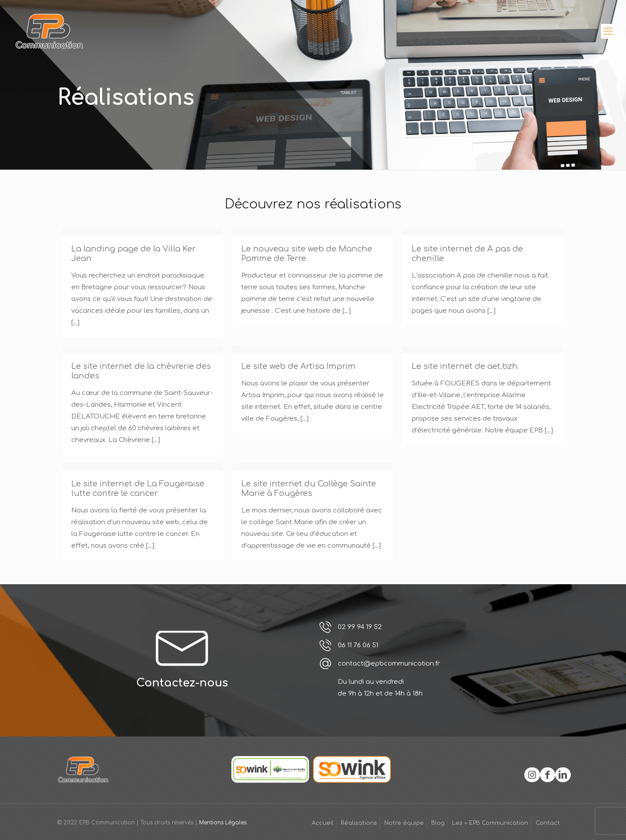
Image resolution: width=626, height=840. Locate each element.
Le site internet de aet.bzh (465, 366)
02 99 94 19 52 (360, 627)
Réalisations (359, 823)
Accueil (323, 823)
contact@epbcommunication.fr (389, 664)
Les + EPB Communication (490, 823)
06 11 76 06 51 (358, 645)
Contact (548, 823)
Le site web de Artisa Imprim (298, 366)
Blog (438, 823)
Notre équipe (404, 823)
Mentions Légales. (223, 823)
